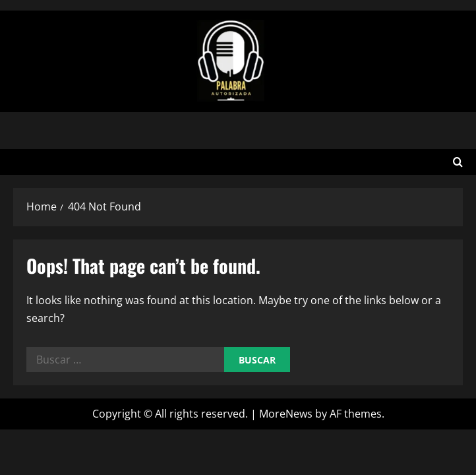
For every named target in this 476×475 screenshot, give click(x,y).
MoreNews (286, 414)
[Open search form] (458, 162)
